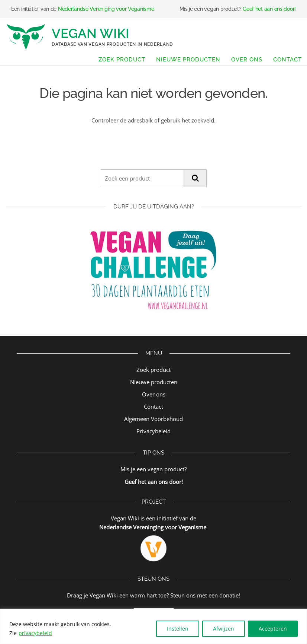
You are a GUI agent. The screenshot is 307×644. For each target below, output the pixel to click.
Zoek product (122, 60)
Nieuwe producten (188, 60)
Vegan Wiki (91, 33)
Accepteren (273, 629)
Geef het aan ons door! (269, 9)
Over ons (247, 60)
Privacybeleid (153, 431)
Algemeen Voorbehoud (153, 419)
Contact (287, 60)
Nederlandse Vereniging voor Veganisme (106, 9)
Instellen (178, 629)
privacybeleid (35, 633)
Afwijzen (224, 629)
